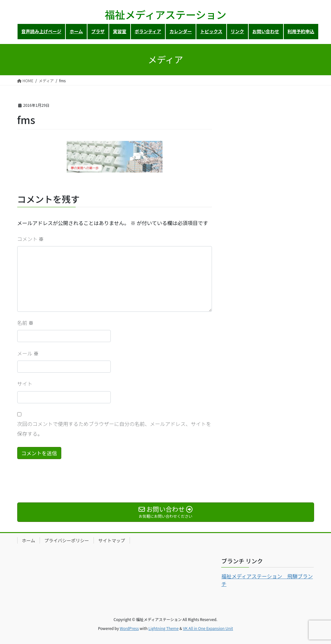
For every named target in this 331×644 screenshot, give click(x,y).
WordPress (129, 628)
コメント (31, 239)
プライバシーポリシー (67, 540)
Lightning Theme (164, 628)
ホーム (29, 540)
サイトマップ (112, 540)
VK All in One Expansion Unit (208, 628)
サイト (25, 384)
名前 (26, 323)
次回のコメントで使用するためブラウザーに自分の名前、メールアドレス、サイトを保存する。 (114, 428)
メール (28, 353)
